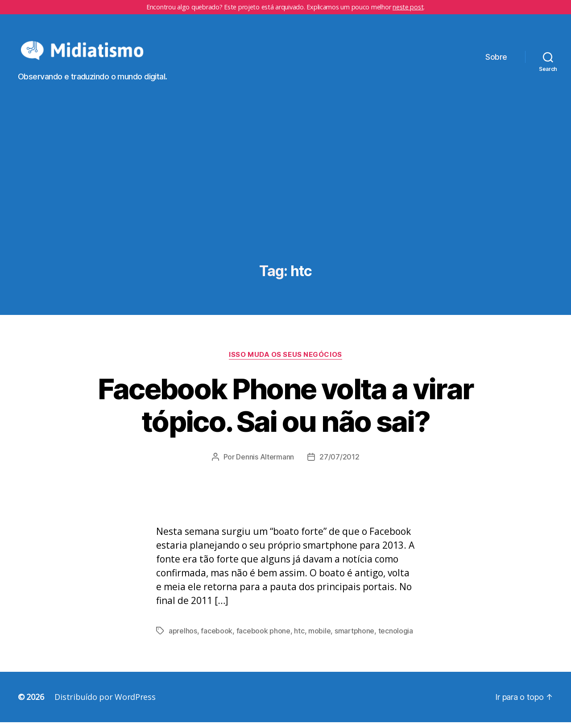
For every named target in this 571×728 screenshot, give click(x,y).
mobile (319, 637)
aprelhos (183, 637)
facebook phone (263, 637)
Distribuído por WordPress (105, 703)
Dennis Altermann (265, 463)
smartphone (354, 637)
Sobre (496, 60)
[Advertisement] (285, 202)
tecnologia (396, 637)
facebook (217, 637)
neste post (408, 7)
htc (299, 637)
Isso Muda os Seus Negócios (285, 360)
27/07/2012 (339, 463)
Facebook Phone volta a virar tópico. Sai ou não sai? (286, 411)
